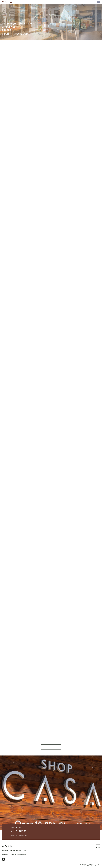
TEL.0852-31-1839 (8, 854)
